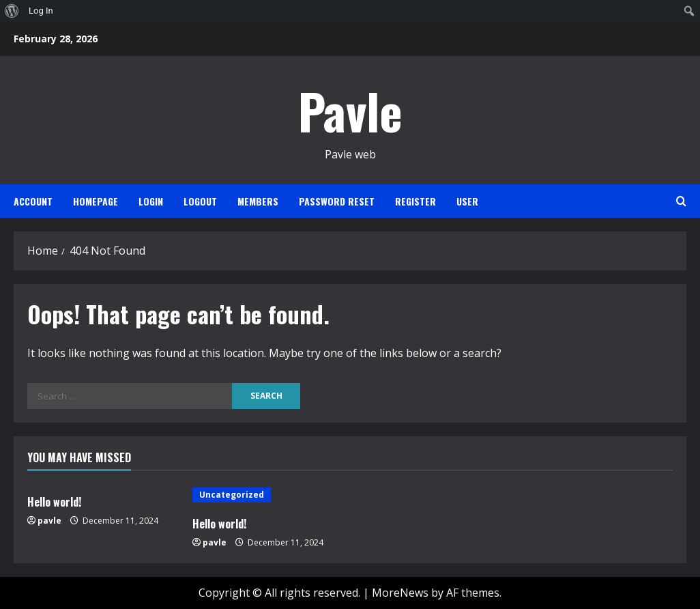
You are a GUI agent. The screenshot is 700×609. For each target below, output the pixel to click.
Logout (200, 201)
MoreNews (400, 593)
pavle (49, 521)
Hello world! (54, 502)
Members (258, 201)
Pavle (350, 110)
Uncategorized (232, 495)
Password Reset (337, 201)
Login (151, 201)
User (467, 201)
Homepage (96, 201)
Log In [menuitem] (41, 11)
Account (33, 201)
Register (415, 201)
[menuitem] (12, 11)
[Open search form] (681, 201)
